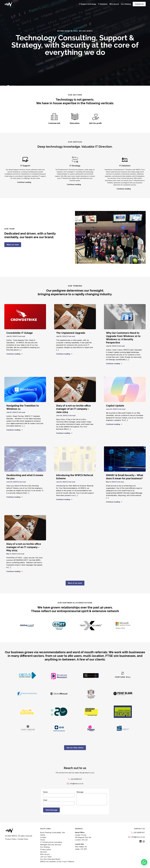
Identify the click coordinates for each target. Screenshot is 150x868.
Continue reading (25, 182)
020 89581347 (75, 779)
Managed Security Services (51, 845)
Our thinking (126, 4)
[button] (144, 862)
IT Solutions (103, 4)
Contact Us (139, 4)
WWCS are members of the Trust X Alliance (57, 862)
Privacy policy (46, 849)
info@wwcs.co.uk (75, 784)
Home (42, 840)
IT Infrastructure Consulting (51, 842)
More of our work (75, 583)
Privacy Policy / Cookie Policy (17, 839)
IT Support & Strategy (88, 4)
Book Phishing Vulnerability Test (53, 833)
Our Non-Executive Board (50, 859)
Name (59, 794)
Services (43, 852)
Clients (43, 835)
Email (59, 802)
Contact (43, 837)
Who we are (114, 4)
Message (92, 798)
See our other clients (75, 748)
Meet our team (13, 245)
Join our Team (46, 857)
